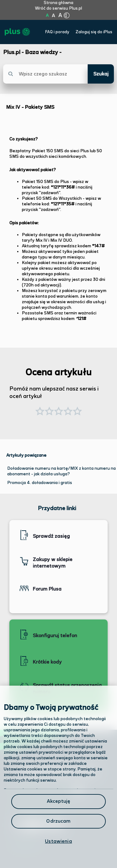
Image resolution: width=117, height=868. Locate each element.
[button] (77, 412)
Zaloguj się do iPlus (94, 32)
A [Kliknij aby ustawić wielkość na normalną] (47, 16)
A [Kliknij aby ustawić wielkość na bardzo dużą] (60, 16)
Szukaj (101, 74)
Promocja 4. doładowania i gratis (40, 483)
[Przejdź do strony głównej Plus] (17, 32)
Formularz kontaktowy (43, 808)
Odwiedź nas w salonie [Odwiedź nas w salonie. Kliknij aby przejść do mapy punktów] (49, 791)
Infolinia (25, 844)
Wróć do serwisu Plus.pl (58, 8)
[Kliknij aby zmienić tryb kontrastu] (67, 16)
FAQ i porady (57, 32)
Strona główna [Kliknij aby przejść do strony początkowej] (58, 3)
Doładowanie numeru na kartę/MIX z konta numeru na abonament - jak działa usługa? (61, 471)
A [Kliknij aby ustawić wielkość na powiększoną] (54, 16)
